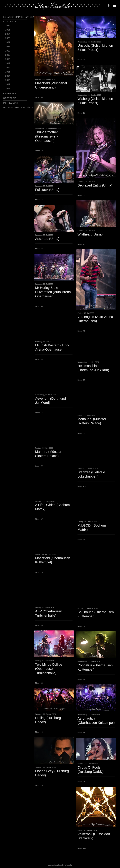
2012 (8, 84)
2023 (8, 38)
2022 (8, 42)
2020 (8, 51)
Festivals (10, 93)
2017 (8, 63)
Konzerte (10, 22)
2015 (8, 72)
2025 (8, 30)
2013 (8, 80)
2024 (8, 34)
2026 (8, 26)
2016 (8, 68)
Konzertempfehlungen (19, 17)
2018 (8, 59)
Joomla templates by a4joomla (60, 865)
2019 (8, 55)
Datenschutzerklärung (20, 107)
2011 (8, 89)
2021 (8, 47)
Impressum (10, 103)
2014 (8, 76)
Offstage (10, 98)
